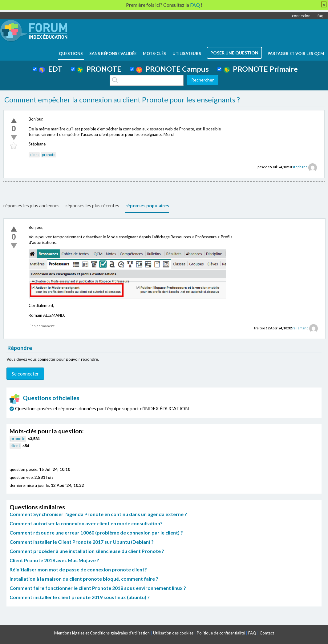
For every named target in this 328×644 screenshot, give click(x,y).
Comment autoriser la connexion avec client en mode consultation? (86, 523)
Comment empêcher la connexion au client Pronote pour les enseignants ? (122, 100)
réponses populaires (147, 205)
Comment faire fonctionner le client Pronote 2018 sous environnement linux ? (98, 588)
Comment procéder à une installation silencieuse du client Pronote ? (87, 551)
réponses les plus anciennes (31, 205)
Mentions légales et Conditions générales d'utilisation (102, 633)
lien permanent (42, 326)
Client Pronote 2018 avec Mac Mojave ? (54, 560)
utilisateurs (187, 54)
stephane (300, 167)
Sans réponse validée (113, 54)
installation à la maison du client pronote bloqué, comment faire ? (84, 579)
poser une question (234, 53)
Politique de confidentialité (221, 633)
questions (71, 54)
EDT (51, 69)
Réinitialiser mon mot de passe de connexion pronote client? (78, 569)
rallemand (300, 328)
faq (320, 16)
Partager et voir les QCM (296, 54)
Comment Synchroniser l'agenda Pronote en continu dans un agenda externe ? (98, 514)
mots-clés (154, 54)
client (34, 155)
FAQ (252, 633)
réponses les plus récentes (92, 205)
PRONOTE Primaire (261, 69)
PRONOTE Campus (172, 69)
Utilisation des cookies (173, 633)
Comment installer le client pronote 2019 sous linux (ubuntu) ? (80, 597)
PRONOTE (99, 69)
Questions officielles (45, 398)
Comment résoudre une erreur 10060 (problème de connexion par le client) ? (96, 533)
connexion (301, 16)
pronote (49, 155)
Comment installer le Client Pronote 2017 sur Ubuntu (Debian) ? (82, 542)
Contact (267, 633)
